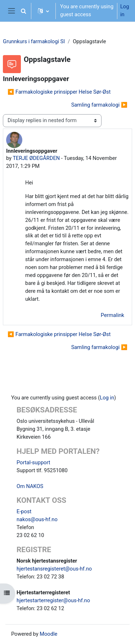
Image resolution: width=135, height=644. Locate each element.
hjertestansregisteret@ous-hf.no (54, 569)
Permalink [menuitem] (112, 315)
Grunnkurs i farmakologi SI (34, 41)
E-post (24, 511)
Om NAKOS (30, 486)
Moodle (48, 634)
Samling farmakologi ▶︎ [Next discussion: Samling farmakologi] (99, 105)
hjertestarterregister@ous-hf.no (53, 600)
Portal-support (33, 462)
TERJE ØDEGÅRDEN (36, 158)
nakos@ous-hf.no (37, 519)
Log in (125, 10)
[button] (23, 11)
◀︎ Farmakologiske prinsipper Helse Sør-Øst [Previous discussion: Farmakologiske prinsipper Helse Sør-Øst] (59, 92)
